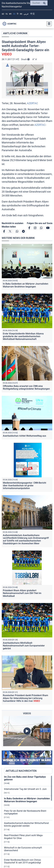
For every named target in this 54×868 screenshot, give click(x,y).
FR (18, 14)
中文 (33, 14)
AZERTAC (32, 103)
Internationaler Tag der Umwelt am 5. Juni (25, 789)
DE (14, 14)
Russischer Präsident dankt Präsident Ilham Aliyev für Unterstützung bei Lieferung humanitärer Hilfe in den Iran (25, 698)
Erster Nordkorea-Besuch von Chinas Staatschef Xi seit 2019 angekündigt (22, 861)
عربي (26, 14)
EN (10, 14)
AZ (3, 14)
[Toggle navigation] (48, 24)
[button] (27, 76)
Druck (25, 59)
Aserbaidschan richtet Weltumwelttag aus (24, 436)
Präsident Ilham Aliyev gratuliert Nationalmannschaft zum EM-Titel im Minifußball (22, 593)
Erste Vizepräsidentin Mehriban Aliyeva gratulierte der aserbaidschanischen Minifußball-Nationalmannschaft (23, 336)
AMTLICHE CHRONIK (15, 33)
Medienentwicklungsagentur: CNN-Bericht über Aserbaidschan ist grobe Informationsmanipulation (24, 486)
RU (7, 14)
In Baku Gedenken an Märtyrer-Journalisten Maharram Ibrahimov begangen (26, 285)
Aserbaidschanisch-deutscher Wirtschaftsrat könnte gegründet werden (26, 824)
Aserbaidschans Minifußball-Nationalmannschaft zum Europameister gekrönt (24, 646)
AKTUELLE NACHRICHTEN (21, 771)
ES (21, 14)
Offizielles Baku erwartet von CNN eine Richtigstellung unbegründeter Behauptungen (26, 387)
